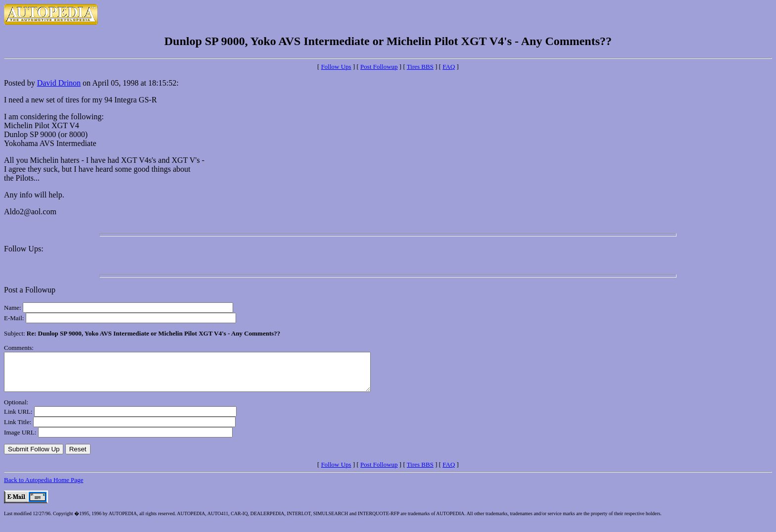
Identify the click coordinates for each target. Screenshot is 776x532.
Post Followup (379, 67)
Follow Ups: (24, 249)
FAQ (449, 67)
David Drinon (59, 83)
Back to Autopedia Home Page (44, 487)
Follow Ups (336, 67)
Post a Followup (30, 290)
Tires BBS (420, 67)
